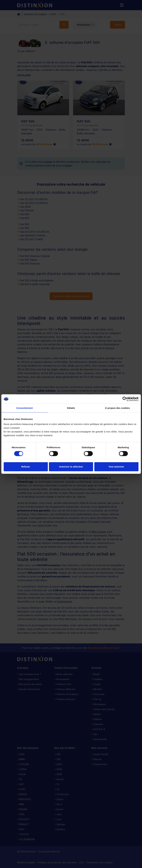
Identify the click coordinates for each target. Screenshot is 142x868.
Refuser (26, 467)
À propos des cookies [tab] (118, 408)
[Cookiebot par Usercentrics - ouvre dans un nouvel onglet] (125, 399)
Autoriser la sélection (71, 467)
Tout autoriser (116, 467)
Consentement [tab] (25, 408)
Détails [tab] (71, 408)
